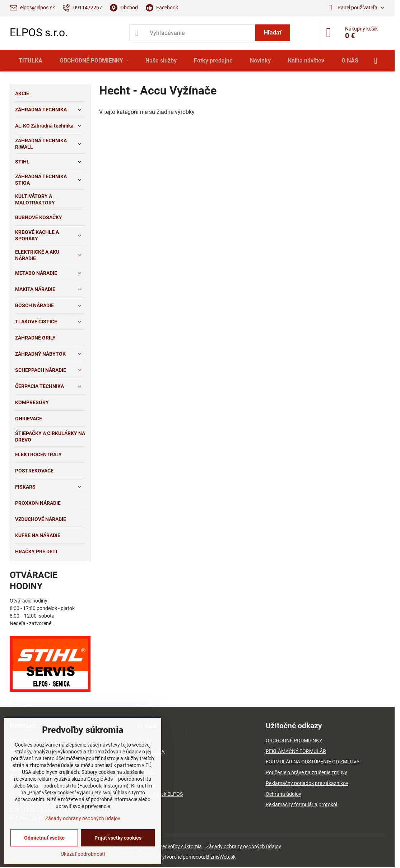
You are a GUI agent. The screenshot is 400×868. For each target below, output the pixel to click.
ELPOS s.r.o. (39, 33)
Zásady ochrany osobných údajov (244, 846)
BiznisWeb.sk (221, 857)
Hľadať (273, 33)
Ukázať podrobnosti (83, 854)
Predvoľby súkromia (180, 846)
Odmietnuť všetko (44, 838)
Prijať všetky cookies (118, 838)
